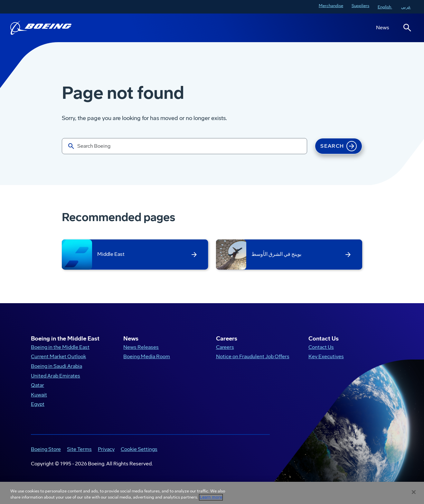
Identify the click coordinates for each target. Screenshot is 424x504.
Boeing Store (46, 449)
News (383, 28)
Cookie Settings (139, 449)
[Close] (414, 492)
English (385, 7)
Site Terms (79, 449)
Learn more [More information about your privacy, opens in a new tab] (211, 497)
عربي (406, 7)
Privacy (106, 449)
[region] (212, 493)
